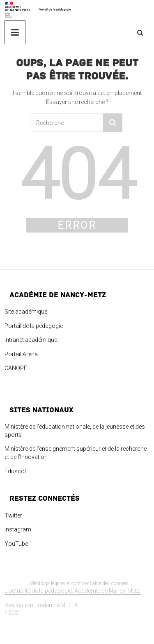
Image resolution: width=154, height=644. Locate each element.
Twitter (13, 515)
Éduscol (15, 471)
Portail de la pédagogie (34, 326)
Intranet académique (31, 340)
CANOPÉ (16, 368)
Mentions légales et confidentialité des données (79, 583)
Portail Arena (21, 354)
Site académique (26, 312)
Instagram (18, 529)
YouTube (16, 544)
